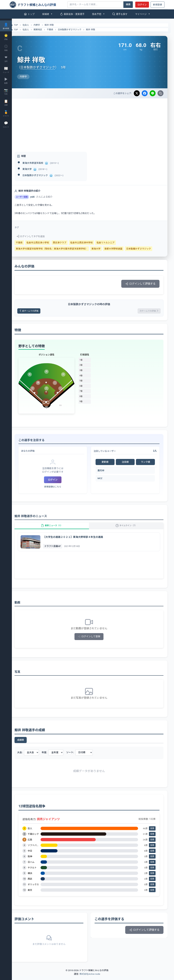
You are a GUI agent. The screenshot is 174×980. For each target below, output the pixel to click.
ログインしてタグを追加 (38, 236)
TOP (22, 25)
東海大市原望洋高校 (41, 163)
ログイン (142, 5)
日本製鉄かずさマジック (78, 30)
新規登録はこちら (59, 488)
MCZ (104, 479)
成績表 (29, 744)
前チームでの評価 (39, 311)
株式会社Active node (90, 978)
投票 (152, 833)
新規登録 (158, 5)
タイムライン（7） (128, 528)
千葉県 (58, 30)
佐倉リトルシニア (113, 243)
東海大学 (35, 169)
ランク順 (146, 463)
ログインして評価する (140, 284)
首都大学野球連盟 (121, 249)
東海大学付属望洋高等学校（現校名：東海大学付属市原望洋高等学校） (60, 249)
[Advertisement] (93, 123)
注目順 (127, 463)
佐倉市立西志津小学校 (46, 243)
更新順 (108, 463)
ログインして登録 (93, 641)
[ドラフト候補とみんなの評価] (37, 5)
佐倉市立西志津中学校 (89, 243)
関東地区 (46, 30)
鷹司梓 (105, 471)
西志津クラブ (68, 243)
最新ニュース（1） (58, 528)
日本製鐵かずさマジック (146, 249)
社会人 (34, 25)
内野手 (45, 25)
